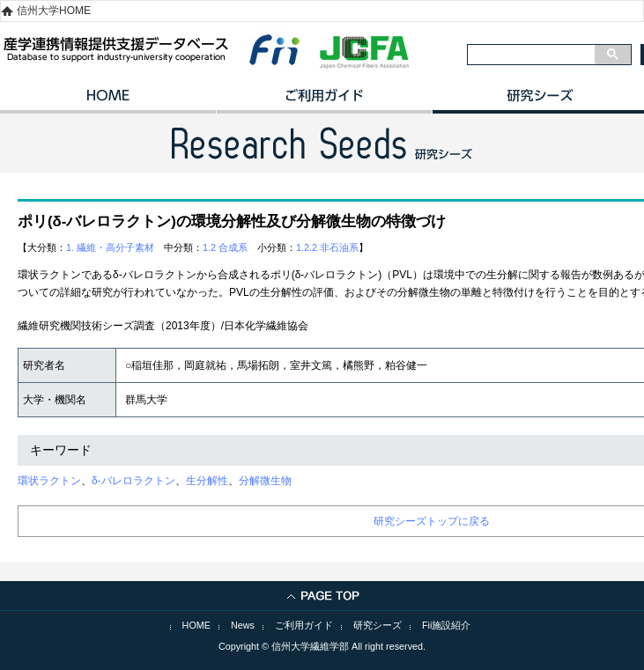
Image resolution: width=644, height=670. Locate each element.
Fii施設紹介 (446, 625)
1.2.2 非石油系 (327, 247)
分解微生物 (265, 481)
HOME (108, 101)
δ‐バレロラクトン (133, 481)
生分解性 (207, 481)
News (243, 625)
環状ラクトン (49, 481)
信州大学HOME (54, 11)
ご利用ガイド (324, 101)
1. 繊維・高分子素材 (110, 247)
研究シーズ (378, 625)
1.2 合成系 (225, 247)
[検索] (531, 55)
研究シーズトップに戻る (432, 521)
